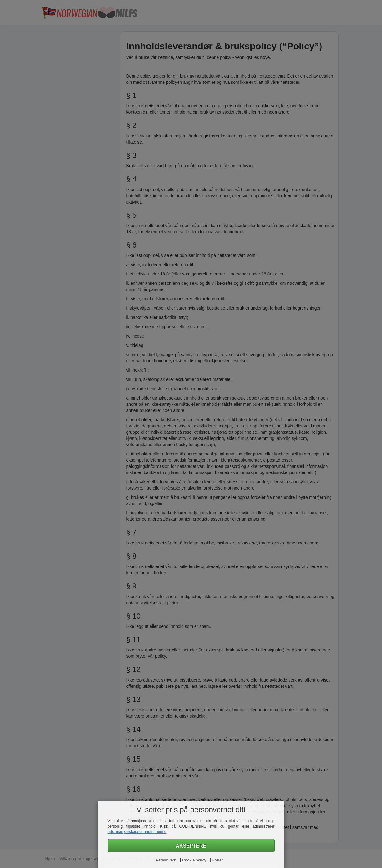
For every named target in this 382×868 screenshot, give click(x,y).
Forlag (218, 860)
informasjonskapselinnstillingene (137, 832)
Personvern (166, 860)
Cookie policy (195, 860)
